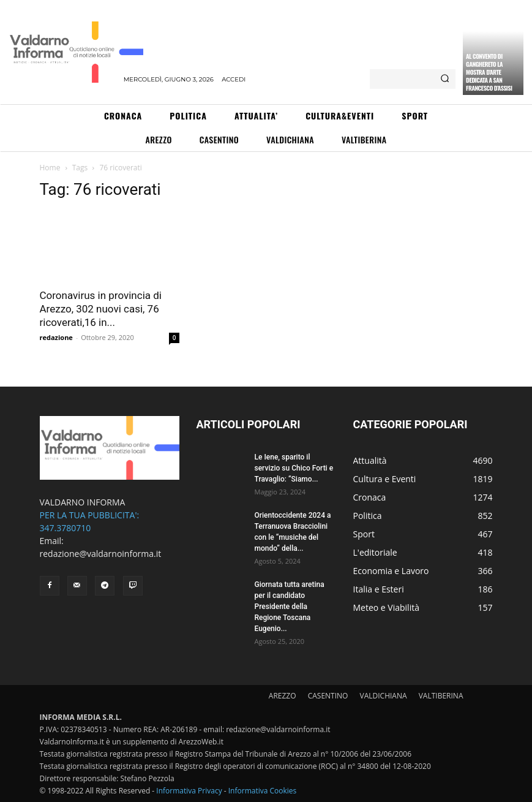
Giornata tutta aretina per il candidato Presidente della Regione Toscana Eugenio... (290, 607)
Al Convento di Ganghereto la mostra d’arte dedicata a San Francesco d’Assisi (489, 72)
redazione (56, 337)
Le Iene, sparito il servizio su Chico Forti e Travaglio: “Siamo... (294, 468)
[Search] (445, 79)
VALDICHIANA (384, 696)
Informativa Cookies (263, 791)
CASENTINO (328, 696)
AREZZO (283, 696)
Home (50, 168)
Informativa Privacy (189, 791)
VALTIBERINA (441, 696)
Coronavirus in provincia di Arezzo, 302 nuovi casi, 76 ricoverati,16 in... (101, 309)
